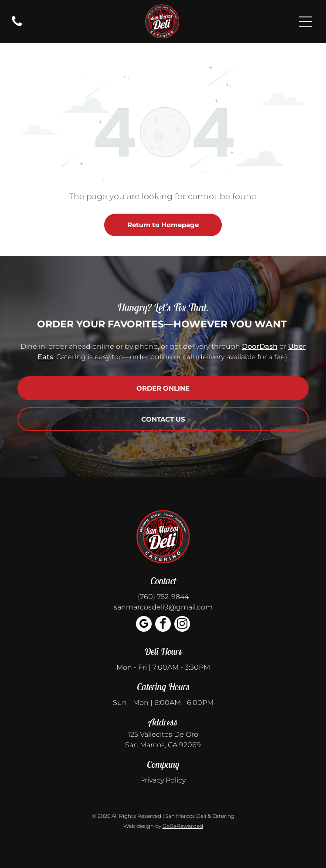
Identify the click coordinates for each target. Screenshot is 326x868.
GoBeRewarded (183, 826)
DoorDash (260, 346)
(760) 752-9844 (163, 597)
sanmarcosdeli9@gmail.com (163, 607)
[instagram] (182, 625)
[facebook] (163, 625)
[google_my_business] (144, 625)
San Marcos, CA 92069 (163, 745)
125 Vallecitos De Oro (163, 734)
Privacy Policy (163, 780)
